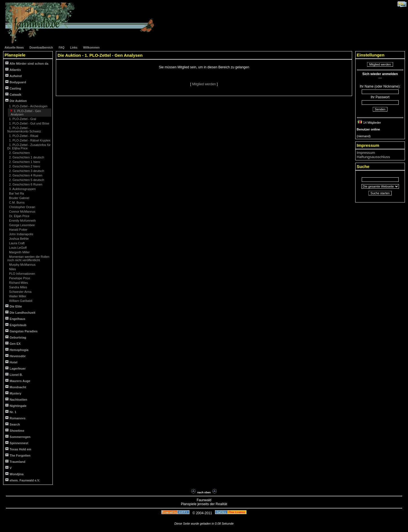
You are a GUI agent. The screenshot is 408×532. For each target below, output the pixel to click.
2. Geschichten (19, 153)
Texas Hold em (18, 449)
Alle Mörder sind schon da (27, 63)
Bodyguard (16, 82)
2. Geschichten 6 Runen (25, 184)
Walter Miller (17, 296)
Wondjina (14, 474)
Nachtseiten (16, 399)
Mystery (13, 393)
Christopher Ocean (22, 207)
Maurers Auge (18, 381)
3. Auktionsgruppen (22, 189)
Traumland (15, 462)
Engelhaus (15, 319)
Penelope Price (19, 278)
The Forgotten (18, 455)
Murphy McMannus (22, 265)
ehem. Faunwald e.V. (23, 480)
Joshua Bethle (18, 239)
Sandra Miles (18, 287)
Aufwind (14, 76)
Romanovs (15, 418)
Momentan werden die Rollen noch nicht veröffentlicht (28, 258)
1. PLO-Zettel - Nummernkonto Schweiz (24, 130)
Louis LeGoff (17, 248)
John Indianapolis (21, 234)
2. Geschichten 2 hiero (24, 166)
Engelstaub (16, 325)
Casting (13, 88)
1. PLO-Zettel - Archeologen (28, 106)
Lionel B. (14, 375)
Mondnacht (16, 387)
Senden (380, 109)
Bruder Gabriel (19, 198)
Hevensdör (16, 356)
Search (13, 424)
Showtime (15, 430)
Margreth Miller (19, 252)
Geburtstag (16, 337)
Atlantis (13, 70)
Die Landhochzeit (20, 312)
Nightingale (16, 406)
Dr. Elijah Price (19, 216)
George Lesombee (21, 225)
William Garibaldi (20, 301)
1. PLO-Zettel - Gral (22, 119)
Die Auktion (16, 101)
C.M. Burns (16, 202)
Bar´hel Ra (16, 193)
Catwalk (13, 94)
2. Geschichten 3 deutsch (26, 171)
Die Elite (14, 306)
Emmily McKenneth (22, 221)
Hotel (11, 362)
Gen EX (13, 344)
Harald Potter (18, 230)
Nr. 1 (11, 412)
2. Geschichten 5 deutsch (26, 180)
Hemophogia (17, 350)
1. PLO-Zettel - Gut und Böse (29, 123)
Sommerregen (18, 437)
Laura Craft (16, 243)
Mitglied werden (204, 84)
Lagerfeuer (16, 368)
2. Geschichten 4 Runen (25, 175)
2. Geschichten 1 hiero (24, 162)
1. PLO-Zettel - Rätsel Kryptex (29, 140)
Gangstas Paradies (21, 331)
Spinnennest (17, 443)
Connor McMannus (22, 212)
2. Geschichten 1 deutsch (26, 157)
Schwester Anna (20, 292)
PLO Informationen (22, 274)
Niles (12, 269)
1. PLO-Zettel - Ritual (23, 136)
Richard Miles (18, 283)
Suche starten (380, 193)
